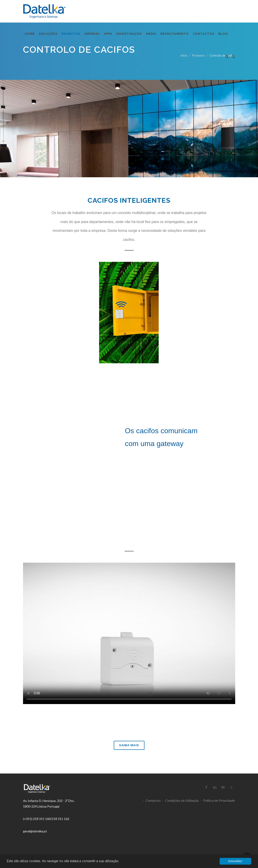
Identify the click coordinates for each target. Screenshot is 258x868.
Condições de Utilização (181, 800)
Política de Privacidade (218, 800)
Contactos (152, 800)
